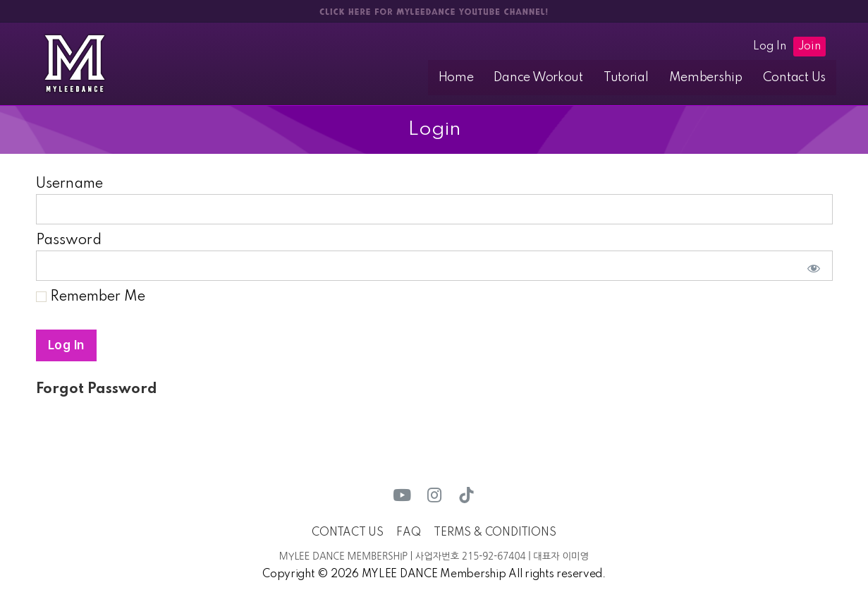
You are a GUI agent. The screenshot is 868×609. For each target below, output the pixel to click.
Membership (715, 78)
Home (484, 78)
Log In (769, 47)
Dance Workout (561, 78)
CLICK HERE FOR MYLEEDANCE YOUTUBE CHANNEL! (434, 12)
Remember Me (91, 298)
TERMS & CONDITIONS (495, 533)
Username (69, 185)
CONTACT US (347, 533)
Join (809, 47)
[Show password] (811, 266)
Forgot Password (97, 390)
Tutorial (642, 78)
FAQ (408, 533)
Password (69, 241)
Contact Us (797, 78)
